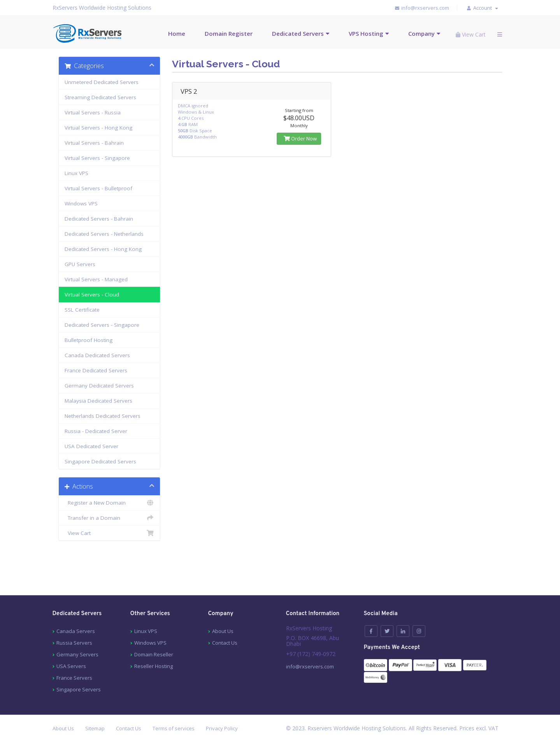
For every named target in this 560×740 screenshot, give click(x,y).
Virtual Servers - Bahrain (94, 143)
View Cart (110, 533)
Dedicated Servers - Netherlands (104, 234)
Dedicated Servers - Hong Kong (103, 249)
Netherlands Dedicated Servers (103, 416)
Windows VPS (81, 203)
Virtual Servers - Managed (96, 279)
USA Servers (71, 666)
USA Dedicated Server (91, 446)
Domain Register (229, 33)
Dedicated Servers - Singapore (102, 325)
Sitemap (95, 728)
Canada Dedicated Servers (97, 355)
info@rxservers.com (422, 8)
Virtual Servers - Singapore (97, 158)
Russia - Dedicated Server (96, 431)
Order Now (299, 139)
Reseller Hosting (154, 666)
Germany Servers (77, 654)
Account (486, 8)
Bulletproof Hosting (89, 340)
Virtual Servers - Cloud (92, 295)
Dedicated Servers (298, 33)
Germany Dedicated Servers (99, 386)
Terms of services (174, 728)
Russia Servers (74, 643)
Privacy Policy (222, 728)
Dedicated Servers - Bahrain (99, 219)
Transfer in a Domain (110, 518)
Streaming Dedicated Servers (100, 97)
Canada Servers (76, 631)
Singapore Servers (79, 689)
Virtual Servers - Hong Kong (98, 128)
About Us (223, 631)
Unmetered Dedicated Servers (102, 82)
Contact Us (225, 643)
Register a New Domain (110, 503)
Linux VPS (76, 173)
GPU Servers (80, 264)
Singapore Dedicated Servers (100, 461)
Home (177, 33)
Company (421, 33)
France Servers (74, 678)
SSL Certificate (82, 310)
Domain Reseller (154, 654)
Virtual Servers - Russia (93, 112)
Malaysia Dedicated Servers (98, 401)
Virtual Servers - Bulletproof (98, 188)
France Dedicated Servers (96, 370)
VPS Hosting (366, 33)
